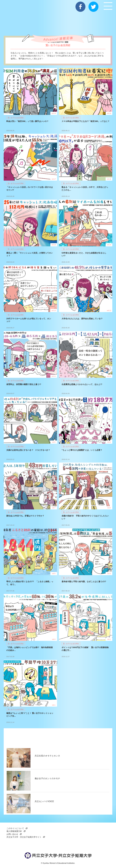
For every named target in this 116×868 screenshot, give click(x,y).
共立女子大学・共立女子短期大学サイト (24, 837)
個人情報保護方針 (14, 831)
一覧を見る (94, 737)
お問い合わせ (12, 834)
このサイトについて (15, 828)
